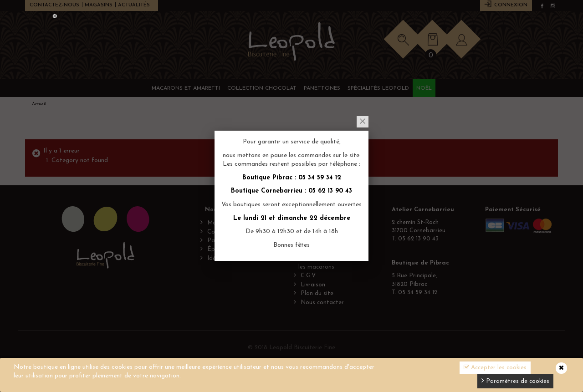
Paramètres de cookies (515, 380)
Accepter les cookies (495, 367)
